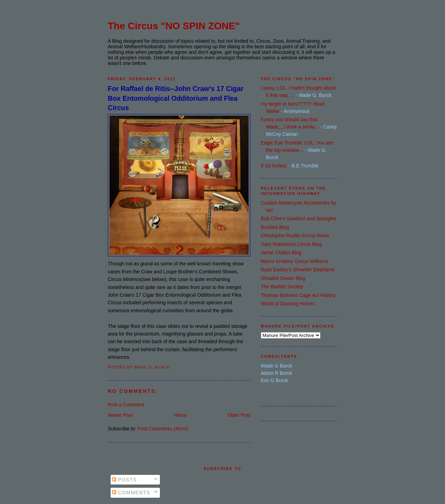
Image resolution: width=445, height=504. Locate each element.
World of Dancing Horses (288, 304)
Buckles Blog (275, 227)
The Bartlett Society (282, 287)
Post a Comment (126, 405)
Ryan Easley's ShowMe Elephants (298, 270)
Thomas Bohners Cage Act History (298, 295)
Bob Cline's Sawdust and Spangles (298, 218)
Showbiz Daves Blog (283, 278)
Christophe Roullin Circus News (295, 236)
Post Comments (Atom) (163, 429)
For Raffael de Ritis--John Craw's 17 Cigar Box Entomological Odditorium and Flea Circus (176, 98)
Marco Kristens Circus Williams (294, 261)
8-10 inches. (274, 166)
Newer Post (120, 415)
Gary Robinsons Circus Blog (291, 244)
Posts (124, 480)
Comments (131, 493)
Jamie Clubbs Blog (281, 253)
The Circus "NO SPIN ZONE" (174, 26)
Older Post (239, 415)
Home (180, 415)
